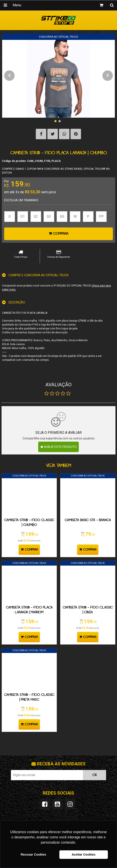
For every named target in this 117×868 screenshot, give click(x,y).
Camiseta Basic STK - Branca (88, 520)
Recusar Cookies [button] (34, 854)
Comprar (58, 234)
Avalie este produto (58, 447)
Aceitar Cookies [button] (83, 854)
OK (95, 775)
